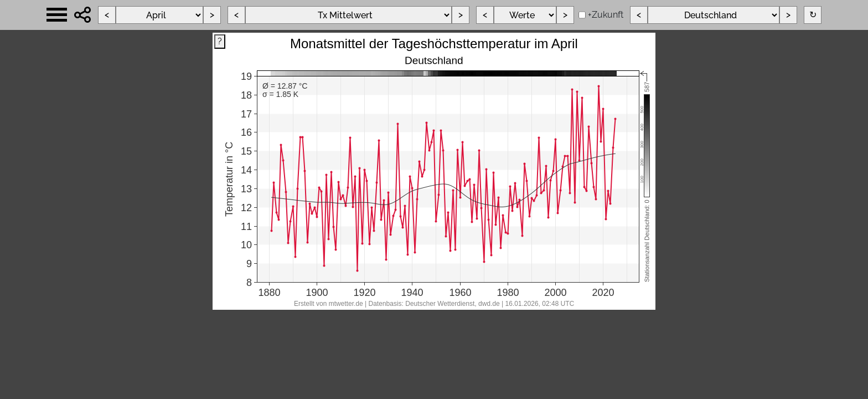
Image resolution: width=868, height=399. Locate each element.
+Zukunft (606, 15)
